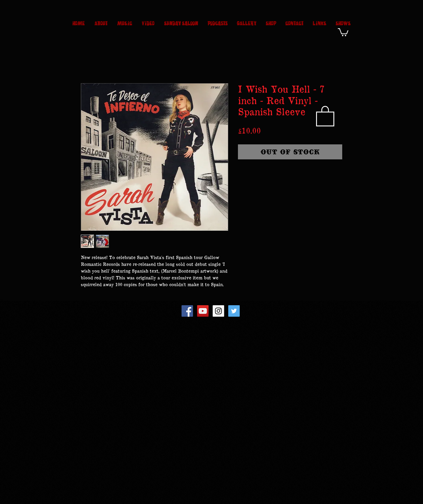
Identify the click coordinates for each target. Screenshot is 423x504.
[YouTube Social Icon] (203, 311)
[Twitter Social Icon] (234, 311)
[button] (343, 32)
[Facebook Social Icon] (187, 311)
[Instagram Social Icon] (218, 311)
